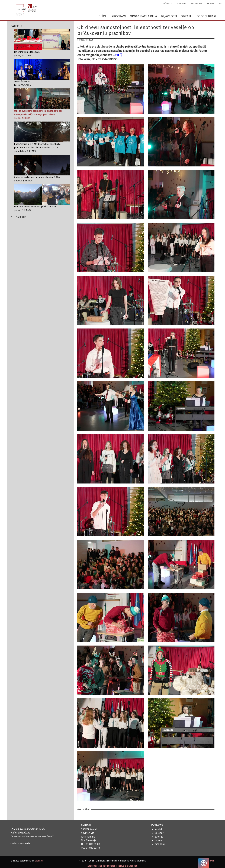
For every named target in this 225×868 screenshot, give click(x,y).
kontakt (181, 3)
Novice (158, 840)
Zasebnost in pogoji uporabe (102, 866)
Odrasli (187, 16)
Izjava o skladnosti (128, 866)
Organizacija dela (143, 16)
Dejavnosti (169, 16)
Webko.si (40, 861)
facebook (196, 3)
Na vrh (211, 861)
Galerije (159, 837)
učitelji (168, 3)
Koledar (159, 833)
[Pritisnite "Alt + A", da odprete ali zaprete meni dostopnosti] (204, 863)
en (220, 3)
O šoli (103, 16)
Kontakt (159, 829)
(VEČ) (119, 55)
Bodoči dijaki (206, 16)
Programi (119, 16)
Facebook (160, 844)
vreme (210, 3)
